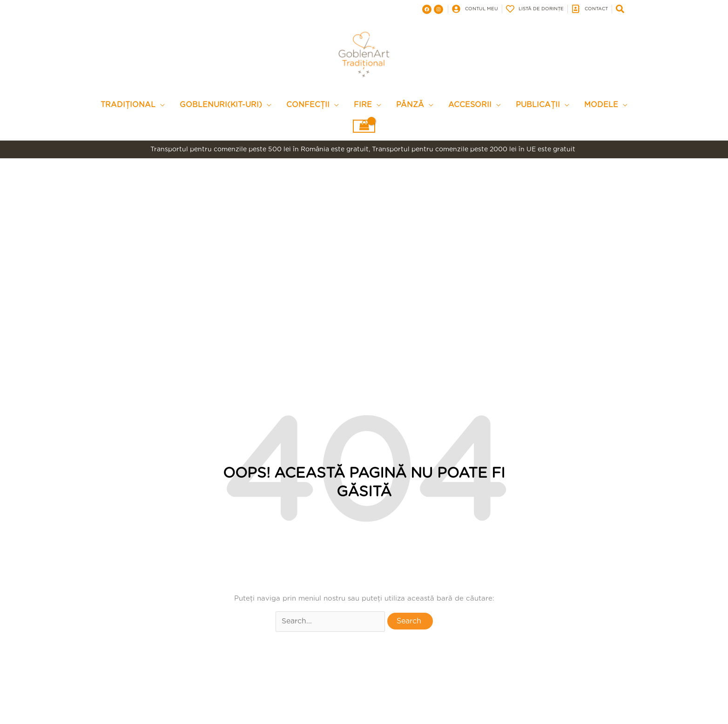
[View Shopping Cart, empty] (364, 131)
